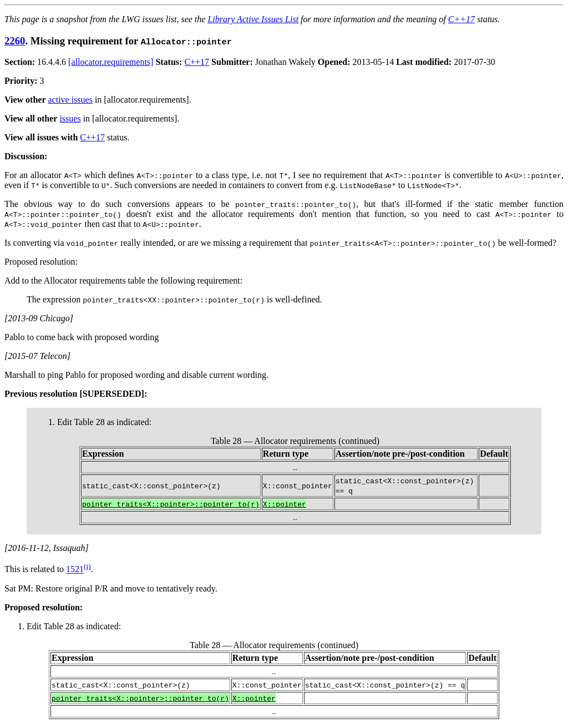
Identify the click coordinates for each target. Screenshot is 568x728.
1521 (75, 570)
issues (70, 118)
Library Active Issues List (253, 19)
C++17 (461, 19)
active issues (70, 100)
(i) (87, 566)
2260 (15, 41)
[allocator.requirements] (111, 62)
